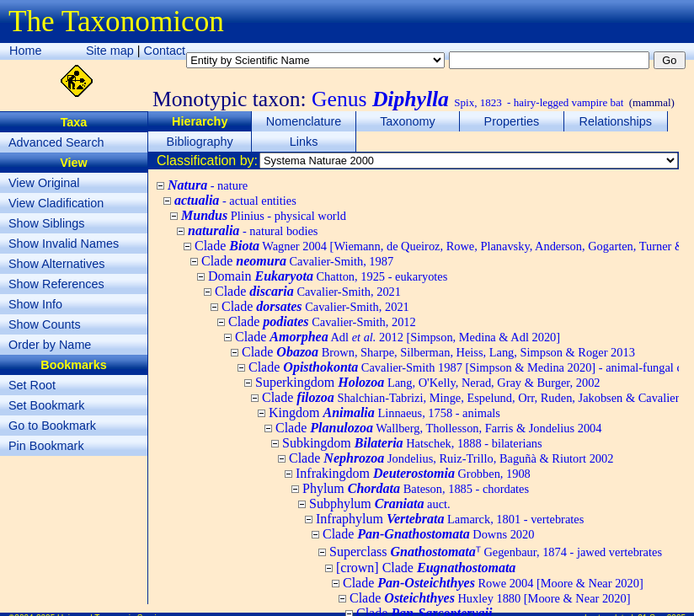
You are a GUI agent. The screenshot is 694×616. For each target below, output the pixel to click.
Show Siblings (46, 223)
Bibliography (200, 142)
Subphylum (380, 504)
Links (304, 142)
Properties (512, 121)
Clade (297, 261)
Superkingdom (428, 382)
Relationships (616, 121)
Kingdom (384, 412)
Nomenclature (304, 121)
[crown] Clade (426, 568)
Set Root (32, 385)
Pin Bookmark (46, 446)
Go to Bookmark (52, 426)
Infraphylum (450, 519)
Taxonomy (408, 121)
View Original (44, 183)
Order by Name (50, 345)
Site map (110, 51)
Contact (165, 51)
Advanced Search (56, 142)
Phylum (416, 488)
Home (25, 51)
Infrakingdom (413, 473)
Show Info (35, 304)
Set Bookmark (46, 405)
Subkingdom (412, 443)
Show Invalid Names (64, 244)
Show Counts (45, 324)
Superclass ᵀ (496, 552)
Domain (328, 276)
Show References (56, 284)
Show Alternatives (56, 264)
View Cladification (56, 203)
